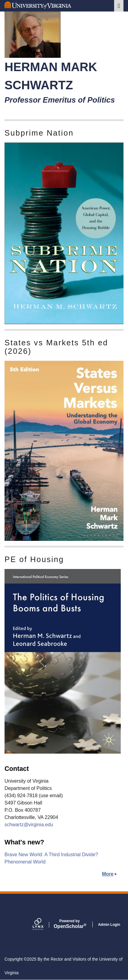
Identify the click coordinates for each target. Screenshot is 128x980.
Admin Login (109, 925)
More (108, 874)
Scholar (70, 924)
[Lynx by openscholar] (43, 925)
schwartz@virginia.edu (29, 825)
